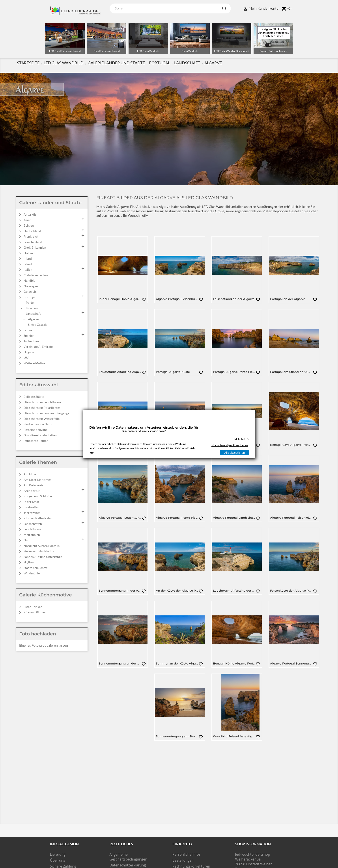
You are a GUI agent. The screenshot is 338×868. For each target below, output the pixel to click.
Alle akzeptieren (234, 453)
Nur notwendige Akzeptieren (230, 445)
